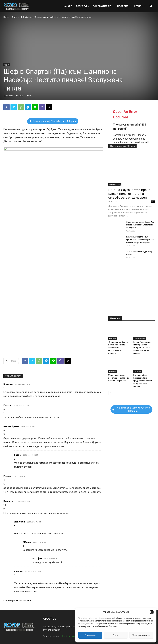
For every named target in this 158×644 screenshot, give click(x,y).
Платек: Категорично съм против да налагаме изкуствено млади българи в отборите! (140, 240)
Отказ (116, 635)
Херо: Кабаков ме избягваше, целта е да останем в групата (119, 378)
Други (14, 17)
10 (29, 96)
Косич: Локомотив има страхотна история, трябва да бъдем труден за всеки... (142, 348)
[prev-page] (110, 393)
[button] (152, 612)
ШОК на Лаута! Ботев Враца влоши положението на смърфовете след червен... (129, 194)
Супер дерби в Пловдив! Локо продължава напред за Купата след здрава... (143, 381)
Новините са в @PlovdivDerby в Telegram (53, 121)
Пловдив (124, 6)
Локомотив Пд (103, 6)
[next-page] (115, 393)
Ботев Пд (83, 6)
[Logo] (17, 6)
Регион (140, 6)
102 (153, 202)
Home (6, 17)
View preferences (141, 635)
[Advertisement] (53, 339)
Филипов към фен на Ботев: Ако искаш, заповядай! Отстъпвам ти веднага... (140, 225)
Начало (68, 6)
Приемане (90, 635)
